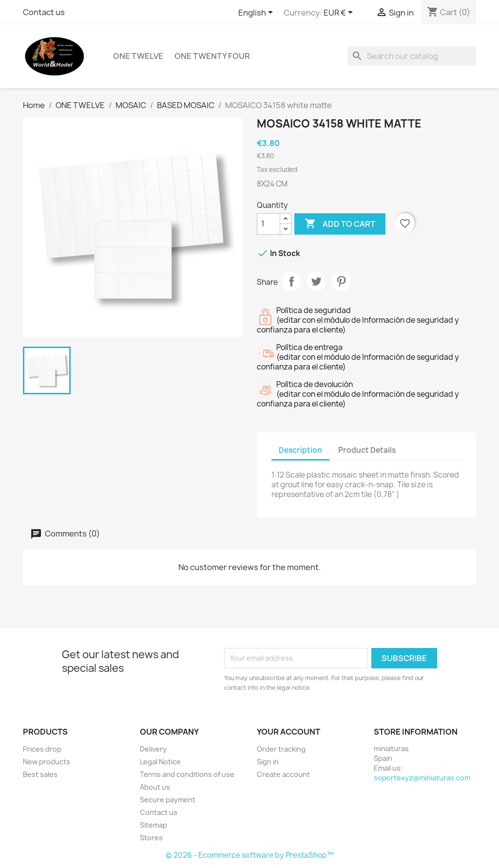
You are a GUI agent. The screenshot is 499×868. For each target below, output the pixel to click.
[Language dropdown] (257, 13)
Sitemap (154, 825)
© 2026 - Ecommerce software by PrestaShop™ (250, 855)
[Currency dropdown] (340, 13)
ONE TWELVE (138, 56)
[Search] (412, 56)
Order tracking (281, 749)
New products (47, 762)
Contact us (44, 12)
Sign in (268, 762)
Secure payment (168, 800)
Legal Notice (160, 762)
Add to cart (340, 224)
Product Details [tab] (367, 450)
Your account (288, 732)
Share (291, 281)
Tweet (316, 281)
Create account (283, 774)
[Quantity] (269, 224)
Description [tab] (300, 450)
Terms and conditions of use (187, 774)
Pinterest (341, 281)
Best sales (40, 774)
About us (155, 787)
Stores (151, 838)
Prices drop (42, 749)
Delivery (153, 749)
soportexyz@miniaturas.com (422, 778)
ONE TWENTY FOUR (212, 56)
